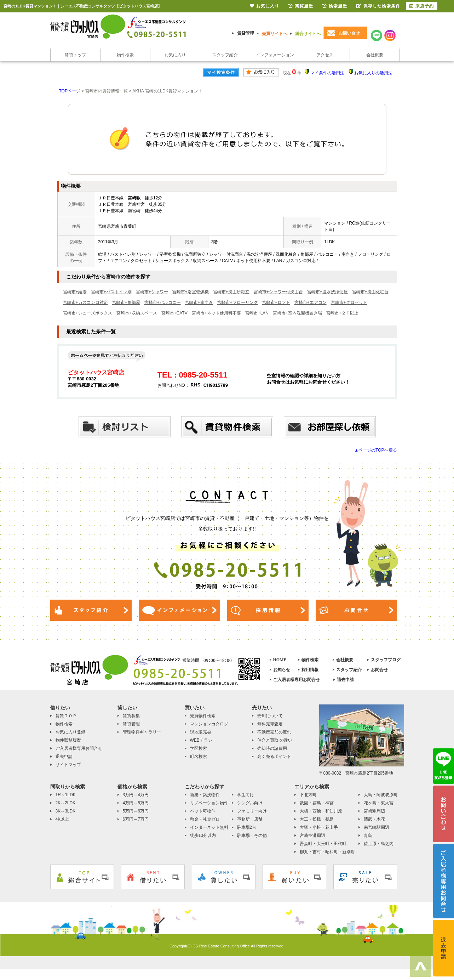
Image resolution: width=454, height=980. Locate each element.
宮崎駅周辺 (374, 811)
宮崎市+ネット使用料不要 (216, 313)
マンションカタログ (209, 724)
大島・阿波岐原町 (381, 795)
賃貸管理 (246, 33)
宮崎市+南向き (199, 302)
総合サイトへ (308, 34)
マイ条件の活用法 (327, 73)
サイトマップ (68, 765)
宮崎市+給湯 (75, 292)
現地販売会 (201, 732)
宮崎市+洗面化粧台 (370, 292)
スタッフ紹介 (225, 55)
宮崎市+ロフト (276, 302)
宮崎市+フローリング (238, 302)
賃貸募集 (131, 716)
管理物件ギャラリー (142, 732)
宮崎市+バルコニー (163, 302)
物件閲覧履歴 (68, 740)
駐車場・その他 (252, 835)
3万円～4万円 (136, 795)
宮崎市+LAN (257, 313)
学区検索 (199, 748)
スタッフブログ (386, 660)
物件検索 (125, 55)
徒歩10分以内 (203, 835)
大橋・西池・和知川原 (321, 811)
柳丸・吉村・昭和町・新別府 (327, 852)
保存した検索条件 (378, 6)
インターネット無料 (209, 827)
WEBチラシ (201, 740)
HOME (280, 660)
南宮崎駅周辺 (377, 827)
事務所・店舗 (250, 819)
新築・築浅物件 (205, 795)
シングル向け (250, 803)
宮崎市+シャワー (152, 292)
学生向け (246, 795)
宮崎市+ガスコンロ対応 (85, 302)
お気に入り (175, 55)
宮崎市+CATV (174, 313)
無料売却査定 (270, 724)
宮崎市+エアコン (311, 302)
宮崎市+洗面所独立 (231, 292)
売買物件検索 (203, 716)
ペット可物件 (203, 811)
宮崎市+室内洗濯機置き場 (297, 313)
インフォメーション (275, 55)
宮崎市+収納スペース (137, 313)
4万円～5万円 (136, 803)
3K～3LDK (66, 811)
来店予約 (422, 6)
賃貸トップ (75, 55)
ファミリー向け (252, 811)
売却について (270, 716)
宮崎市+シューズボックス (88, 313)
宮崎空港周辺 (312, 835)
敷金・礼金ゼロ (205, 819)
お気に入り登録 (70, 732)
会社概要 (375, 55)
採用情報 (310, 670)
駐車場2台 (247, 827)
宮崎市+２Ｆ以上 (342, 313)
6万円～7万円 (136, 819)
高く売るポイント (274, 757)
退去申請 (345, 680)
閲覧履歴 (301, 6)
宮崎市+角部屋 (126, 302)
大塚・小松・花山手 (319, 827)
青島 (368, 835)
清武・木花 (374, 819)
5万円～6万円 (136, 811)
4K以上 (62, 819)
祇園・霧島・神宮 (317, 803)
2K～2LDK (66, 803)
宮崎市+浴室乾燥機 (191, 292)
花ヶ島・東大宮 (379, 803)
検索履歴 (335, 6)
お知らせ (282, 670)
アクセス (325, 55)
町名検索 (199, 757)
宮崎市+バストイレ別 (111, 292)
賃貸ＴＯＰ (66, 716)
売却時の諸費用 (272, 748)
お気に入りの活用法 (373, 73)
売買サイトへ (275, 34)
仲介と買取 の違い (275, 740)
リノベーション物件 (209, 803)
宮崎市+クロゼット (349, 302)
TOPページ (70, 91)
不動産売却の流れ (274, 732)
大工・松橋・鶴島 (317, 819)
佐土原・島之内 (379, 844)
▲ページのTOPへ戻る (375, 450)
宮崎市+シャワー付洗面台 (278, 292)
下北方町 (308, 795)
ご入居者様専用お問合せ (297, 680)
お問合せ (379, 670)
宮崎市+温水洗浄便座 (327, 292)
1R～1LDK (66, 795)
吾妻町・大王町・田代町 (323, 844)
